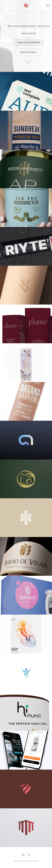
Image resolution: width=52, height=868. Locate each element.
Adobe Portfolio (31, 861)
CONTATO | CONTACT (29, 52)
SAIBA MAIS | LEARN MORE (29, 42)
